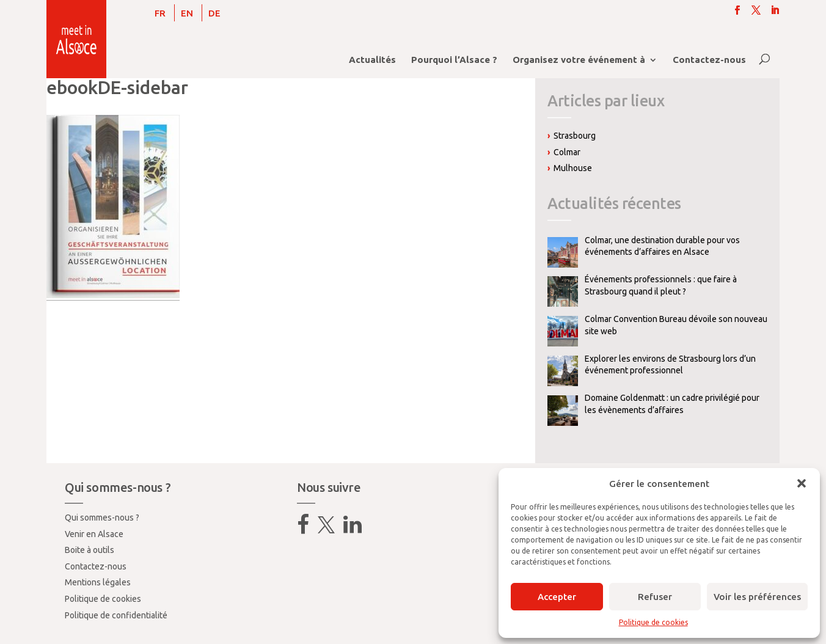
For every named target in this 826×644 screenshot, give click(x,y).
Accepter (557, 597)
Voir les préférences (757, 597)
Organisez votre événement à (579, 60)
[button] (802, 483)
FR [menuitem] (160, 13)
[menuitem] (160, 13)
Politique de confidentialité (116, 615)
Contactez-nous (709, 60)
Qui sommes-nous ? (102, 518)
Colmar (567, 152)
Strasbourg (575, 136)
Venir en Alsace (94, 534)
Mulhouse (573, 168)
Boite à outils (90, 550)
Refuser (655, 597)
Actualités (372, 60)
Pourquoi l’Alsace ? (454, 60)
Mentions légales (98, 582)
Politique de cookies (653, 622)
